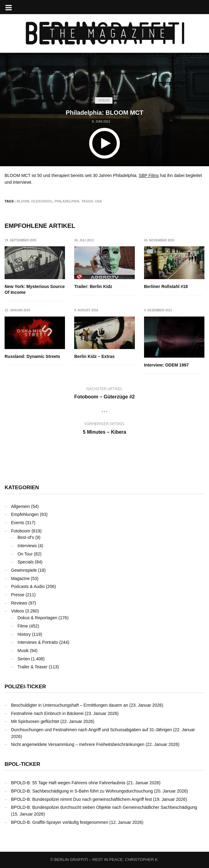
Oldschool (42, 201)
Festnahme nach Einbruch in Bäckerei (47, 713)
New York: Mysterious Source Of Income (35, 290)
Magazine (20, 578)
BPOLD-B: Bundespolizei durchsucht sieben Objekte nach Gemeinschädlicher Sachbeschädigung (104, 807)
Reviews (19, 603)
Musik (23, 651)
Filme (23, 626)
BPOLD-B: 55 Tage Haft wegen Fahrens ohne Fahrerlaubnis (68, 783)
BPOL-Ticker (22, 764)
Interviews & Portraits (38, 642)
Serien (24, 659)
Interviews (27, 546)
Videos (104, 100)
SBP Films (149, 175)
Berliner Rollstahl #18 (166, 286)
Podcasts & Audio (28, 586)
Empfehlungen (25, 514)
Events (18, 523)
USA (99, 201)
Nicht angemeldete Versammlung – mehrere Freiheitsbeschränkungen (78, 744)
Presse (18, 595)
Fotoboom (21, 531)
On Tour (25, 554)
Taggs (87, 201)
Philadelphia (67, 201)
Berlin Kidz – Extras (94, 356)
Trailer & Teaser (32, 667)
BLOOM (23, 201)
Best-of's (26, 537)
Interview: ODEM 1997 (166, 365)
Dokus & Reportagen (37, 618)
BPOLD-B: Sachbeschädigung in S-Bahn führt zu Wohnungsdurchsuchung (82, 791)
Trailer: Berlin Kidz (93, 286)
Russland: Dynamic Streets (32, 356)
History (24, 634)
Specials (26, 562)
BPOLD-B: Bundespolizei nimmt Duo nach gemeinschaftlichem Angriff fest (82, 799)
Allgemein (20, 506)
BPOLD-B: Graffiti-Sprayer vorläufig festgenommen (60, 822)
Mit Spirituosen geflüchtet (35, 721)
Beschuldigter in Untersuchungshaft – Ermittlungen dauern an (70, 705)
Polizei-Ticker (25, 687)
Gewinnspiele (24, 570)
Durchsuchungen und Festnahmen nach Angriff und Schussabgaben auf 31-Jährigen (91, 730)
